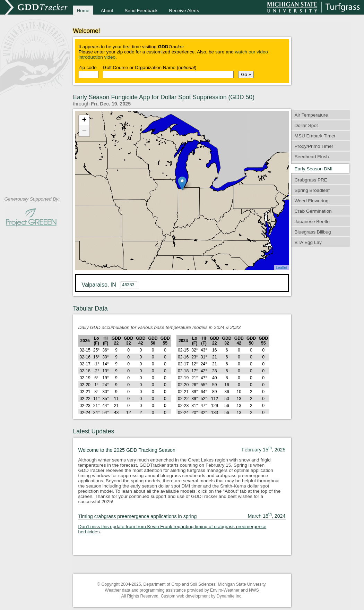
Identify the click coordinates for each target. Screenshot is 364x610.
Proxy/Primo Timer (314, 146)
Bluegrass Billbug (313, 232)
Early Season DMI (314, 169)
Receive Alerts (184, 11)
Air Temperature (311, 115)
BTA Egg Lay (308, 242)
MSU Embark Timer (315, 136)
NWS (254, 590)
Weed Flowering (312, 201)
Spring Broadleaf (312, 190)
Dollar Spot (306, 125)
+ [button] (84, 120)
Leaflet (281, 268)
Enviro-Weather (225, 590)
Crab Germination (313, 211)
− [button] (84, 131)
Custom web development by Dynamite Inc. (202, 596)
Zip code (88, 67)
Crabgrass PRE (311, 180)
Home (83, 11)
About (107, 11)
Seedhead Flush (312, 157)
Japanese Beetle (312, 222)
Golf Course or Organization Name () (150, 67)
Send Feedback (141, 11)
